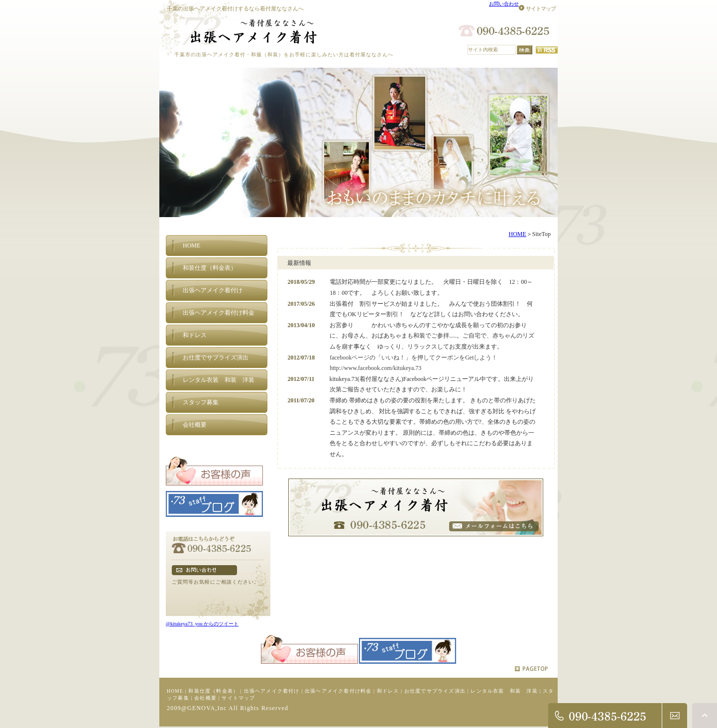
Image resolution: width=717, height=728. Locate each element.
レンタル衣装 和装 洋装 (504, 691)
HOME (517, 234)
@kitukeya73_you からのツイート (202, 624)
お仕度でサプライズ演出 (435, 691)
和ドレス (388, 691)
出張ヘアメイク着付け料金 (338, 691)
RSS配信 (547, 50)
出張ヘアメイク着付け (272, 691)
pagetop (531, 669)
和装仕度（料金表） (213, 691)
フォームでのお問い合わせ (204, 570)
